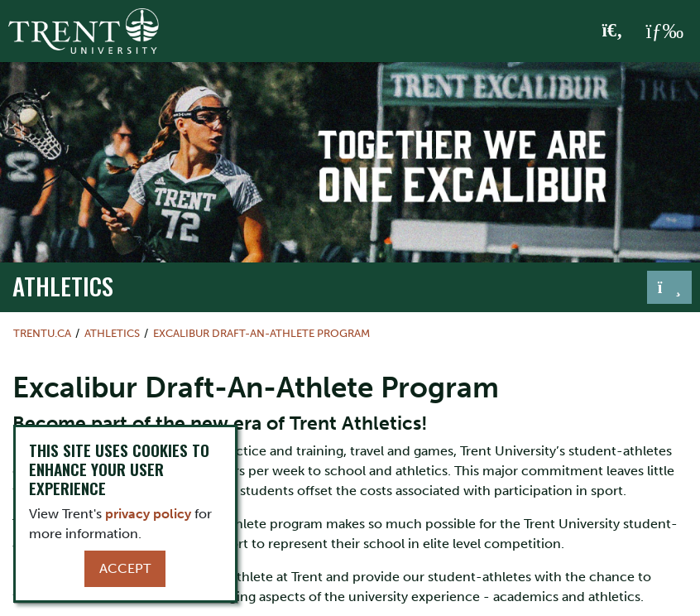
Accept (125, 568)
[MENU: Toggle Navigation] (664, 31)
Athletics (63, 286)
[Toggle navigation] (669, 287)
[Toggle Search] (613, 31)
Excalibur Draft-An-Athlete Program (261, 333)
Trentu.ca (42, 333)
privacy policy (148, 514)
